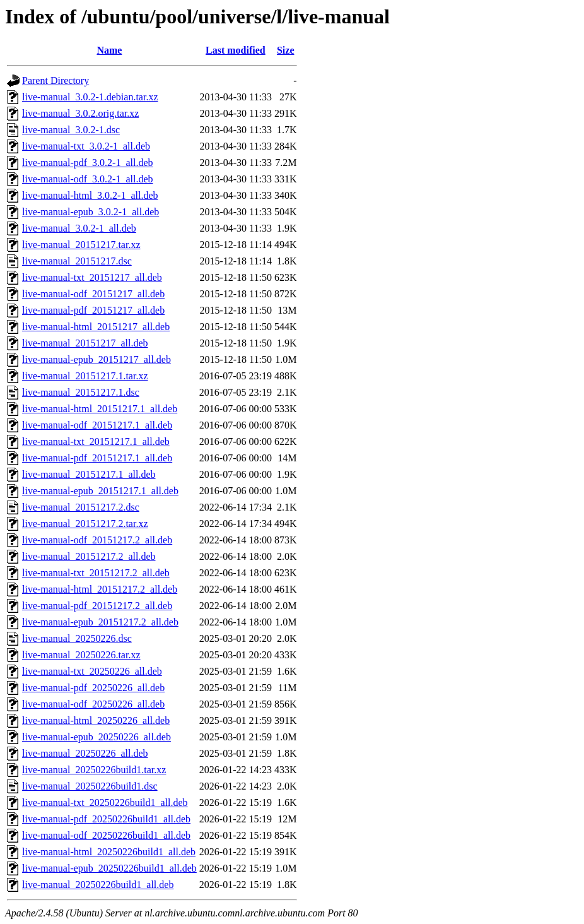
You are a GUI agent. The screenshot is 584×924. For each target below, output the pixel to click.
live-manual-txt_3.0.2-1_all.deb (86, 146)
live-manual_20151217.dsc (77, 261)
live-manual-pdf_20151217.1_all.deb (97, 458)
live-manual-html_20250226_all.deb (96, 720)
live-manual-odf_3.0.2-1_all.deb (88, 179)
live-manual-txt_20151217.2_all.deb (96, 573)
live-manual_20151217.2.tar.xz (85, 524)
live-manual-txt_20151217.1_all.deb (96, 441)
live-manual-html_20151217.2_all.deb (100, 589)
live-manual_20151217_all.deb (85, 343)
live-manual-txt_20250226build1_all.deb (105, 803)
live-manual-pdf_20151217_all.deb (93, 310)
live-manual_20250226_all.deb (85, 753)
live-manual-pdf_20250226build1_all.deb (106, 819)
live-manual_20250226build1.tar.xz (94, 770)
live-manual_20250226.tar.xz (81, 655)
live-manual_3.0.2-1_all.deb (79, 228)
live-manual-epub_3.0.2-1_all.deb (91, 212)
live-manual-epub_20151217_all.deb (96, 359)
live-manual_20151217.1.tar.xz (85, 376)
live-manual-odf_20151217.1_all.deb (97, 425)
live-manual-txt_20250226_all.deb (92, 671)
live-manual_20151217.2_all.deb (89, 556)
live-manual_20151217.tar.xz (81, 245)
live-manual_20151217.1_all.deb (89, 474)
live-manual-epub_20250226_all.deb (96, 737)
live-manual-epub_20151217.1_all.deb (100, 491)
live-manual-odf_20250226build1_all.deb (106, 835)
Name (109, 50)
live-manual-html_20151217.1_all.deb (100, 409)
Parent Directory (55, 80)
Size (286, 50)
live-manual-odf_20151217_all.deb (93, 294)
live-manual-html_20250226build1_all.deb (109, 852)
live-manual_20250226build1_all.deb (98, 885)
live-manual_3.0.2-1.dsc (71, 130)
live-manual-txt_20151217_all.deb (92, 277)
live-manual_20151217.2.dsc (81, 507)
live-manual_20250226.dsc (77, 638)
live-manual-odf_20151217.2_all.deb (97, 540)
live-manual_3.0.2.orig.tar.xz (80, 113)
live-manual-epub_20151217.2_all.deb (100, 622)
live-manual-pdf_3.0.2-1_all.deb (88, 163)
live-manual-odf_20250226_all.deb (93, 704)
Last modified (236, 50)
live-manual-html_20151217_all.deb (96, 327)
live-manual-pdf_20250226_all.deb (93, 688)
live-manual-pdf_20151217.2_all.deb (97, 606)
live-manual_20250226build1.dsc (90, 786)
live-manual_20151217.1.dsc (81, 392)
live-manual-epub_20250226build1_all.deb (109, 868)
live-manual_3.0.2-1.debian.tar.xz (90, 97)
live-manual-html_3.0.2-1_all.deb (90, 195)
